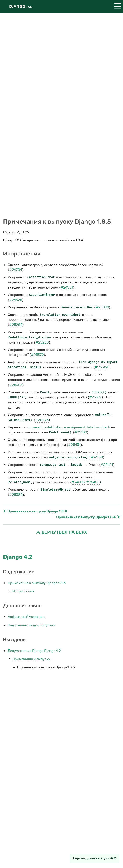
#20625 (42, 420)
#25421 (107, 465)
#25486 (93, 482)
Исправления (23, 591)
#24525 (16, 300)
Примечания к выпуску (31, 659)
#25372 (37, 355)
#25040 (102, 307)
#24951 (67, 287)
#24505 (78, 482)
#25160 (81, 432)
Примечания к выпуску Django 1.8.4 (88, 517)
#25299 (42, 342)
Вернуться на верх (62, 532)
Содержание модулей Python (31, 625)
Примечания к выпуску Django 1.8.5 (37, 583)
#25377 (95, 397)
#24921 (97, 457)
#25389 (16, 495)
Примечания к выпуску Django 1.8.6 (35, 511)
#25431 (74, 445)
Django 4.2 (18, 557)
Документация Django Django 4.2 (34, 651)
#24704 (16, 270)
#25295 (16, 325)
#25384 (102, 367)
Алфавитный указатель (26, 617)
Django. (21, 6)
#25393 (16, 385)
